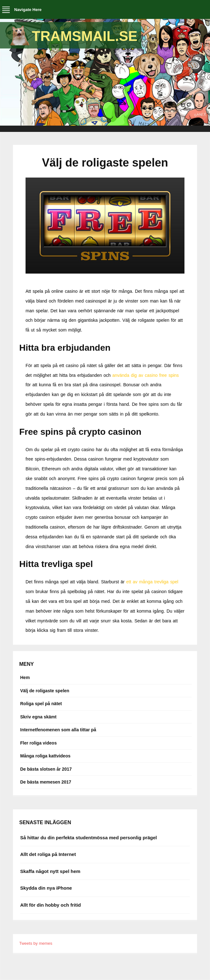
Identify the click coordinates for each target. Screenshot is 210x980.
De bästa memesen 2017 (46, 782)
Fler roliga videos (38, 743)
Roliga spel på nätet (41, 704)
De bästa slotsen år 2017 (46, 769)
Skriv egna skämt (38, 717)
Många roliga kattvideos (45, 756)
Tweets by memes (36, 943)
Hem (25, 677)
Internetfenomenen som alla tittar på (58, 730)
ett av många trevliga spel (152, 582)
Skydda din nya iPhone (46, 888)
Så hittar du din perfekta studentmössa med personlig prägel (88, 838)
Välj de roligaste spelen (45, 691)
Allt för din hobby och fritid (50, 905)
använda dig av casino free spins (146, 375)
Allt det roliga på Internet (48, 854)
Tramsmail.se (85, 36)
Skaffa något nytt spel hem (50, 871)
